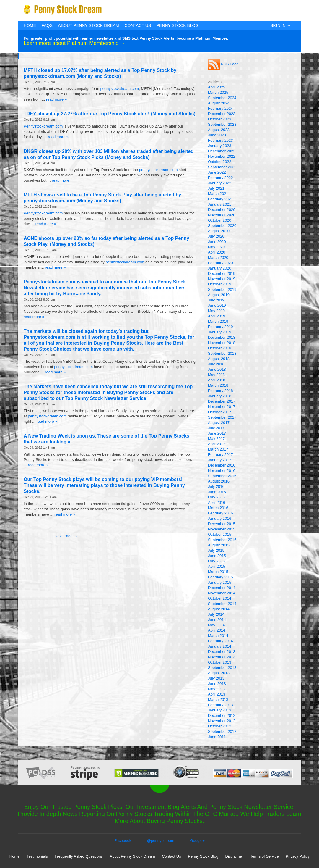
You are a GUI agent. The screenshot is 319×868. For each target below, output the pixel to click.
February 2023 (220, 140)
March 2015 (218, 572)
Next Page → (66, 536)
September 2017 (222, 417)
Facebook (123, 841)
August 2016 (219, 481)
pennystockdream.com (119, 89)
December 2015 (222, 524)
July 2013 (216, 678)
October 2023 (220, 119)
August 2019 (219, 295)
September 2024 (222, 98)
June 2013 (217, 684)
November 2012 (222, 721)
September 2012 (222, 731)
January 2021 (220, 204)
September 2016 (222, 476)
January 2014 (220, 646)
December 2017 (222, 401)
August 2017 (219, 423)
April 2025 (217, 87)
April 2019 (217, 316)
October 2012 (220, 726)
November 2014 (222, 593)
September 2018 (222, 353)
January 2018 (220, 396)
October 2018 (220, 348)
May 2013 (216, 689)
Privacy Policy (298, 856)
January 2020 (220, 268)
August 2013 (219, 673)
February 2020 (220, 263)
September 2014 (222, 604)
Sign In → (281, 25)
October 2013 (220, 662)
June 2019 (217, 305)
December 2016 (222, 465)
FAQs (47, 25)
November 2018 (222, 343)
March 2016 (218, 508)
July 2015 (216, 550)
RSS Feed (223, 64)
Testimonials (37, 856)
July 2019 (216, 300)
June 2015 (217, 556)
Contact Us (138, 25)
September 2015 (222, 540)
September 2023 (222, 124)
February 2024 (220, 108)
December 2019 (222, 274)
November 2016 (222, 471)
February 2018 (220, 391)
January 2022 (220, 183)
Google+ (197, 841)
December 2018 (222, 337)
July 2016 (216, 487)
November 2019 (222, 279)
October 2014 (220, 598)
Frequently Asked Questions (79, 856)
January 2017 (220, 460)
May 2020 (216, 247)
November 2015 (222, 529)
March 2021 (218, 194)
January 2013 (220, 710)
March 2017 (218, 449)
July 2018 (216, 364)
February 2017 (220, 455)
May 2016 (216, 497)
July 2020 (216, 236)
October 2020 (220, 220)
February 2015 (220, 577)
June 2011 (217, 737)
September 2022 (222, 167)
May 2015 (216, 561)
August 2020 (219, 231)
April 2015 (217, 566)
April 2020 (217, 252)
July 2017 (216, 428)
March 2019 (218, 321)
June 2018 (217, 369)
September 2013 (222, 668)
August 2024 (219, 103)
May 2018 (216, 375)
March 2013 (218, 700)
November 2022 (222, 156)
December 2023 (222, 114)
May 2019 (216, 311)
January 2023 (220, 146)
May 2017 (216, 439)
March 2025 (218, 92)
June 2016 (217, 492)
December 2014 (222, 588)
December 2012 (222, 715)
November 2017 (222, 407)
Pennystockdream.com (43, 126)
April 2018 (217, 380)
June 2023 (217, 135)
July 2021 (216, 188)
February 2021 (220, 199)
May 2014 (216, 625)
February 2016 (220, 513)
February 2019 (220, 327)
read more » (56, 99)
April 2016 (217, 502)
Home (30, 25)
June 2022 (217, 172)
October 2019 (220, 284)
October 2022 (220, 162)
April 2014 (217, 630)
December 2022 (222, 151)
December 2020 (222, 210)
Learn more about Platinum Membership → (74, 43)
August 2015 (219, 545)
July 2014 (216, 614)
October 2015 (220, 534)
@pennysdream (161, 841)
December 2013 (222, 652)
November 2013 (222, 657)
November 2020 (222, 215)
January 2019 (220, 332)
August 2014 (219, 609)
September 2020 (222, 226)
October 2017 (220, 412)
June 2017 (217, 433)
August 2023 (219, 130)
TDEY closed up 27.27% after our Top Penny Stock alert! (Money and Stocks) (110, 114)
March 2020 (218, 258)
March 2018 (218, 385)
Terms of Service (265, 856)
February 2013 (220, 705)
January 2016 (220, 518)
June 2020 (217, 242)
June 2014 (217, 620)
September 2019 (222, 289)
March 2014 (218, 636)
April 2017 (217, 444)
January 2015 (220, 582)
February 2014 (220, 641)
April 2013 (217, 694)
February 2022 (220, 178)
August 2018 (219, 359)
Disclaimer (234, 856)
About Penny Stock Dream (89, 25)
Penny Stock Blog (178, 25)
